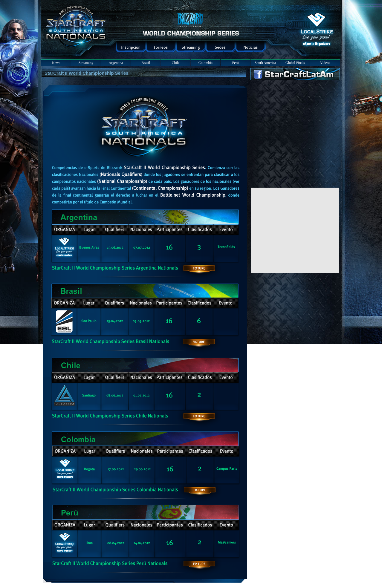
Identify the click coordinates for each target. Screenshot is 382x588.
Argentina (116, 63)
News (56, 63)
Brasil (146, 63)
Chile (176, 63)
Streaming (86, 63)
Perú (236, 63)
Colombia (205, 63)
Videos (325, 63)
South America (265, 63)
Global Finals (295, 63)
